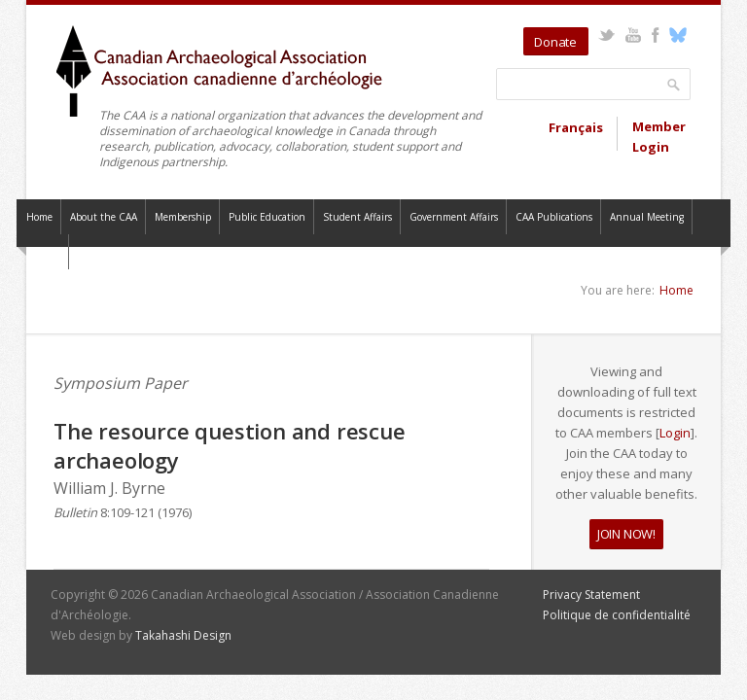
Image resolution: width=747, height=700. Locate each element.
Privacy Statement (591, 595)
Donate (555, 42)
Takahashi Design (183, 635)
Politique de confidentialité (617, 615)
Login (675, 433)
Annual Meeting (647, 217)
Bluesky (677, 35)
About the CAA (104, 217)
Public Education (267, 217)
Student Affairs (357, 217)
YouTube (633, 35)
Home (39, 217)
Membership (183, 217)
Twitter (606, 35)
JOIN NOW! (626, 534)
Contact (43, 252)
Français (576, 127)
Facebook (655, 35)
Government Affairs (454, 217)
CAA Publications (554, 217)
